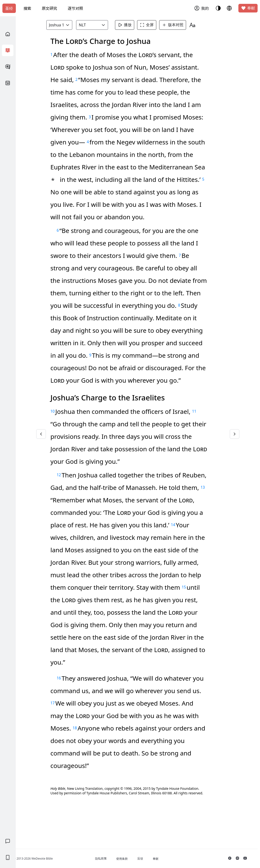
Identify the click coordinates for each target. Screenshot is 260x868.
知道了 (122, 41)
